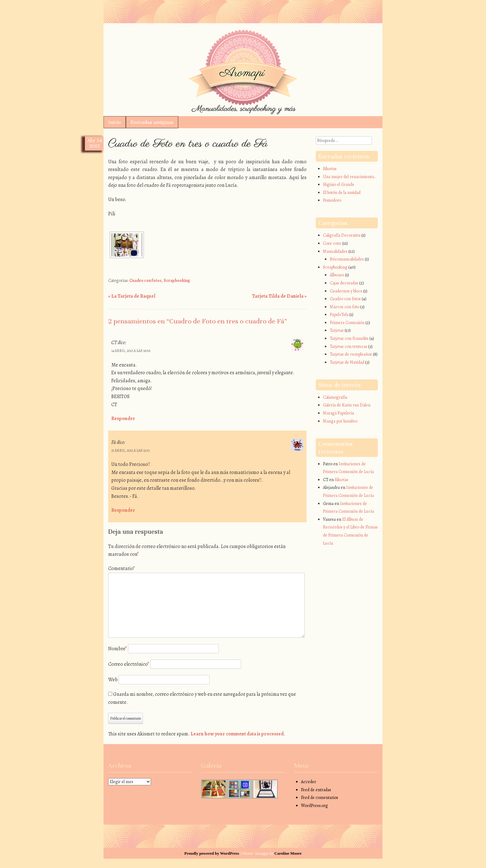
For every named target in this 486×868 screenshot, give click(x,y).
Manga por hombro (340, 421)
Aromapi (243, 38)
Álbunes (337, 275)
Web (113, 680)
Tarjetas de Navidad (347, 362)
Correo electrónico (129, 664)
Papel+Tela (339, 315)
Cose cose (332, 243)
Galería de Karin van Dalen (347, 405)
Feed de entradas (316, 790)
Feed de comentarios (320, 798)
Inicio (115, 122)
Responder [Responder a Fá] (123, 510)
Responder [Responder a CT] (123, 419)
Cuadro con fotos (145, 281)
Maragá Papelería (338, 413)
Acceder (309, 782)
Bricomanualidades (347, 259)
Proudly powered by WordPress (212, 853)
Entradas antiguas (152, 122)
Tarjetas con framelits (349, 338)
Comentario (122, 568)
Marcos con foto (345, 307)
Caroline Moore (288, 853)
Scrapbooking (177, 281)
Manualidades (335, 251)
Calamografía (335, 397)
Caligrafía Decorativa (342, 235)
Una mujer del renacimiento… (349, 177)
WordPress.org (314, 806)
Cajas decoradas (344, 283)
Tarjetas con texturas (349, 346)
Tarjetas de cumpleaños (351, 354)
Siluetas (330, 169)
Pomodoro (332, 200)
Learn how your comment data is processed (237, 734)
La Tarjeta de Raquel (132, 296)
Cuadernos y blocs (346, 291)
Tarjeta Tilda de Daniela (279, 296)
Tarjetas (337, 330)
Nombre (118, 649)
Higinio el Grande (339, 184)
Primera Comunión (347, 323)
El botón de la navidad (342, 193)
